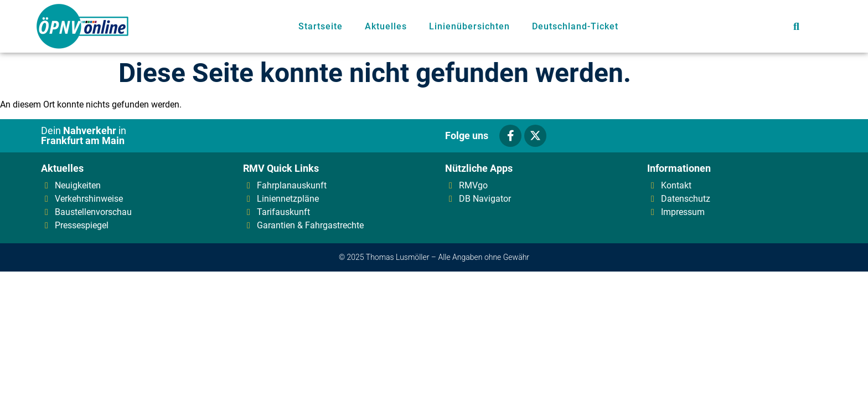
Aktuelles (386, 26)
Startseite (321, 26)
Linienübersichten (469, 26)
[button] (796, 26)
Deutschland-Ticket (575, 26)
